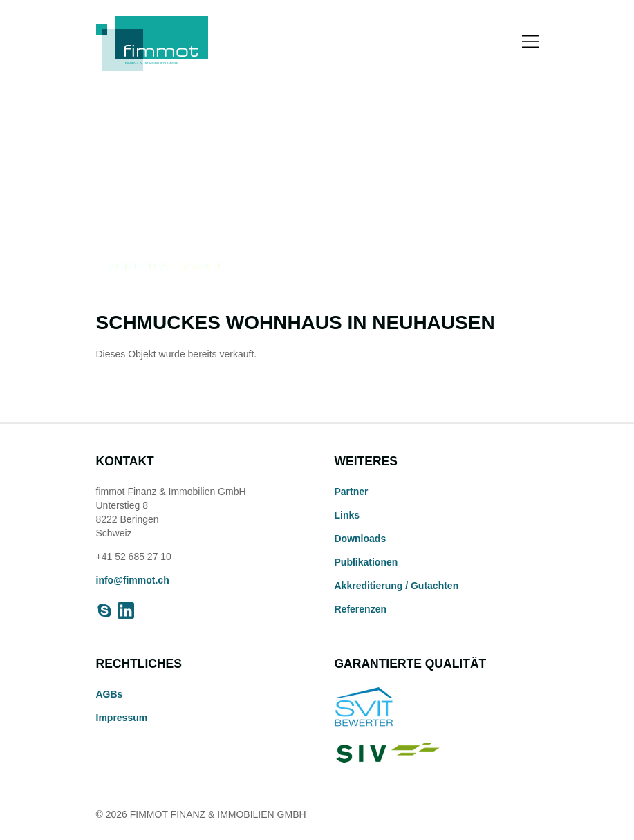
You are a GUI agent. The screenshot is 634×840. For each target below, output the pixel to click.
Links (347, 515)
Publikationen (366, 562)
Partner (352, 492)
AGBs (110, 694)
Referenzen (361, 609)
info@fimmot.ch (133, 580)
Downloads (361, 539)
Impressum (122, 718)
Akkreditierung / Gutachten (397, 586)
